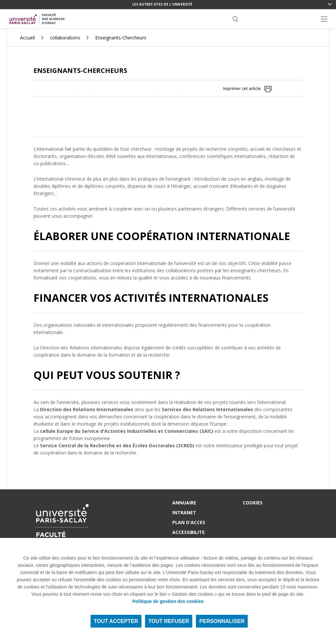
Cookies (253, 503)
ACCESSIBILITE (189, 532)
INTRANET (184, 512)
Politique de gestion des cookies (168, 601)
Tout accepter (116, 621)
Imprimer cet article (248, 89)
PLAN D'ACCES (189, 522)
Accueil (27, 38)
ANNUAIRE (184, 503)
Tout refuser (169, 621)
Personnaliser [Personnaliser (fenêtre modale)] (222, 621)
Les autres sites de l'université (162, 4)
